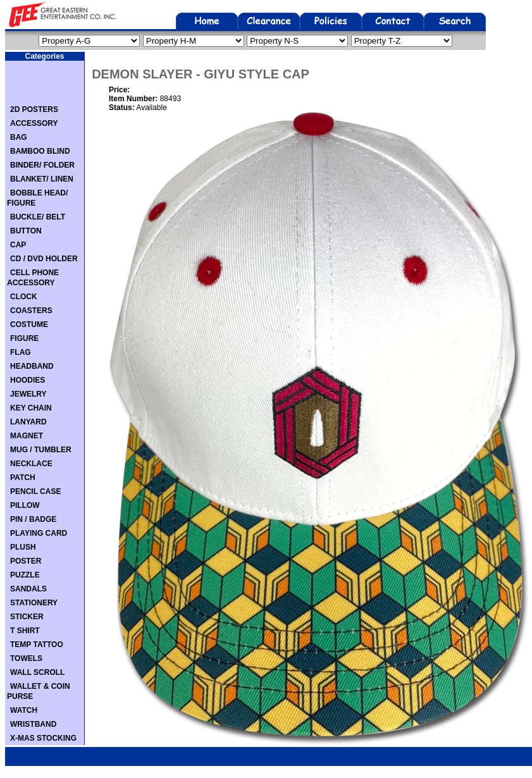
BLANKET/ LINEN (42, 179)
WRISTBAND (33, 724)
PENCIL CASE (35, 491)
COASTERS (31, 311)
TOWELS (26, 658)
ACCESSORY (34, 123)
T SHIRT (25, 631)
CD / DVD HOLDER (44, 259)
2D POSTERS (34, 109)
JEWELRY (28, 394)
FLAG (21, 352)
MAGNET (27, 436)
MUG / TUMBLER (41, 450)
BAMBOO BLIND (40, 151)
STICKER (27, 617)
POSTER (26, 561)
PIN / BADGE (33, 519)
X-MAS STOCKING (43, 738)
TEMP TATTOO (37, 645)
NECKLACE (31, 464)
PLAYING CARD (39, 533)
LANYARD (28, 422)
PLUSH (23, 547)
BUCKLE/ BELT (38, 217)
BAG (19, 137)
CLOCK (24, 297)
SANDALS (28, 589)
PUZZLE (25, 575)
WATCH (24, 710)
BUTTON (26, 231)
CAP (18, 245)
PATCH (23, 478)
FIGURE (24, 338)
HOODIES (28, 380)
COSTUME (29, 324)
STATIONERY (34, 603)
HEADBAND (32, 366)
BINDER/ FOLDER (42, 165)
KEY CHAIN (31, 408)
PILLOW (25, 505)
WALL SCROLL (37, 672)
